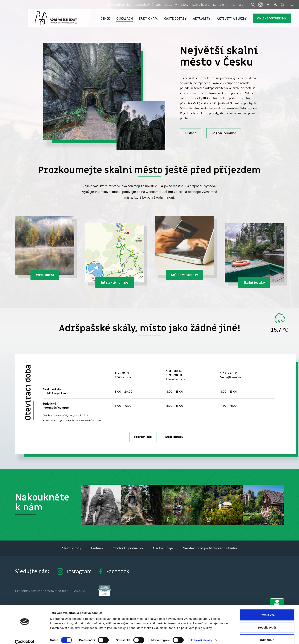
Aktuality (202, 18)
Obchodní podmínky (128, 548)
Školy (185, 5)
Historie (191, 133)
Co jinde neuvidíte (224, 133)
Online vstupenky (272, 18)
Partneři (97, 548)
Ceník (105, 18)
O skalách (125, 18)
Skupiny (171, 5)
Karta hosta (201, 5)
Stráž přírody (174, 437)
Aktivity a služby (232, 18)
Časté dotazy (175, 18)
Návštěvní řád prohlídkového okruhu (210, 548)
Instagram (74, 571)
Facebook (113, 571)
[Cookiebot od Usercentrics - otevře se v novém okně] (25, 637)
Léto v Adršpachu (118, 5)
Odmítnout (267, 634)
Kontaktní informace (228, 5)
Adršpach (60, 18)
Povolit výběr (267, 621)
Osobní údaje (163, 548)
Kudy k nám (148, 18)
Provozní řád (143, 437)
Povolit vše (267, 609)
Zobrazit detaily (202, 634)
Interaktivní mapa (148, 5)
